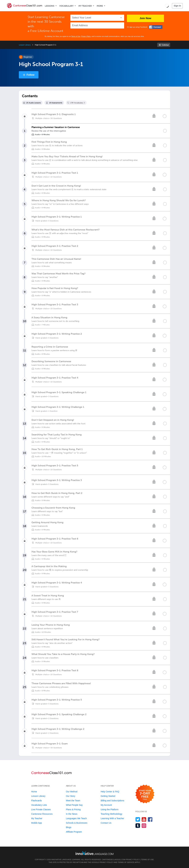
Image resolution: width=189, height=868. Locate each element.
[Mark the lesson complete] (165, 131)
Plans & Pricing (73, 809)
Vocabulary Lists (39, 805)
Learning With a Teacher (112, 818)
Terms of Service (126, 862)
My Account (106, 805)
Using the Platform (110, 809)
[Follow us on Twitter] (138, 819)
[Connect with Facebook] (156, 27)
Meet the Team (73, 801)
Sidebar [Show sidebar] (165, 45)
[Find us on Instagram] (144, 826)
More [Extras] (100, 6)
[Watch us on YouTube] (144, 819)
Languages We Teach (76, 818)
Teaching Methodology (111, 814)
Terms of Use (76, 36)
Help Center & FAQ (110, 792)
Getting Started (108, 796)
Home (34, 792)
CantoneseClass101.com (113, 860)
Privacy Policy (86, 36)
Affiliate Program (74, 832)
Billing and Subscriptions (112, 801)
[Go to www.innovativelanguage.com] (94, 853)
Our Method (72, 792)
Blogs (69, 827)
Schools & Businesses (77, 823)
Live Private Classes (41, 809)
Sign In (177, 6)
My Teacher (85, 6)
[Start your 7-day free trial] (145, 794)
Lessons (50, 6)
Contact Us (106, 823)
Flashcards (36, 801)
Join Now (145, 18)
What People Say (74, 805)
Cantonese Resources (42, 814)
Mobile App (37, 823)
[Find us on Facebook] (150, 819)
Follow (30, 75)
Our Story (71, 796)
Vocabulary (66, 6)
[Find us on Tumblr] (138, 826)
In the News (72, 814)
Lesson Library (25, 45)
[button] (167, 6)
